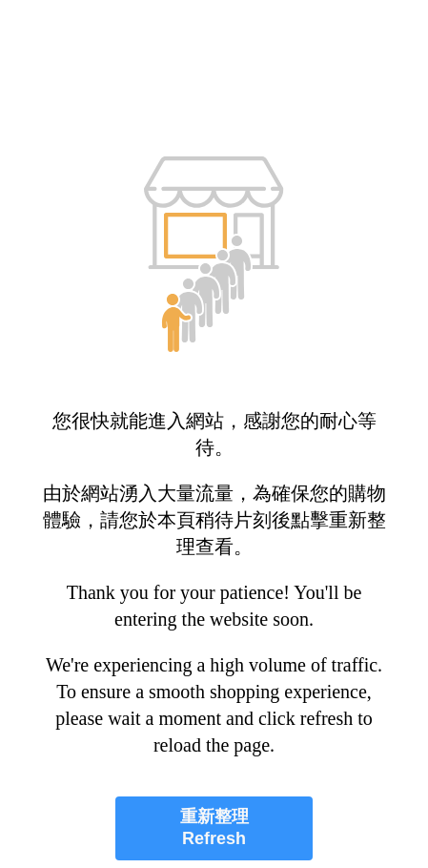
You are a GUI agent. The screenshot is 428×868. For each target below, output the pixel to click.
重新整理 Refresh (214, 827)
